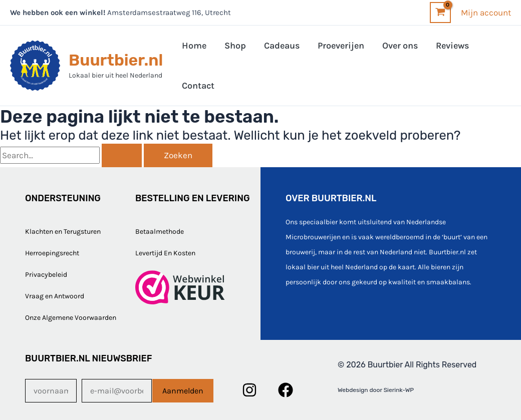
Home (194, 46)
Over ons (400, 46)
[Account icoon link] (486, 13)
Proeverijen (341, 46)
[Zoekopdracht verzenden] (122, 155)
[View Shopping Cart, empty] (440, 12)
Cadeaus (282, 46)
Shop (235, 46)
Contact (198, 86)
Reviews (452, 46)
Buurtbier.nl (116, 60)
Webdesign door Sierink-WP (376, 390)
